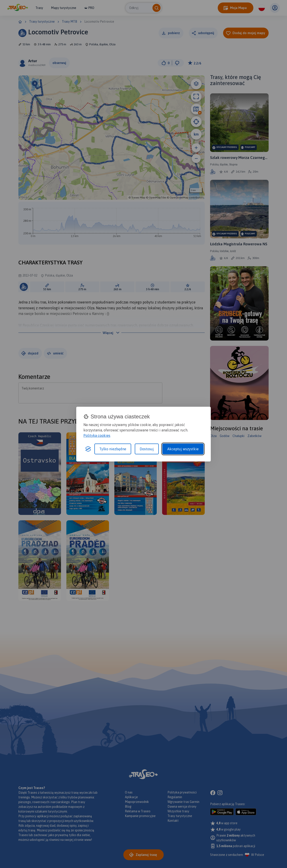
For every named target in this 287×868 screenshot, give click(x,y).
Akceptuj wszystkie (183, 449)
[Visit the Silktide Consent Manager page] (88, 449)
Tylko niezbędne (113, 449)
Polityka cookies (97, 435)
